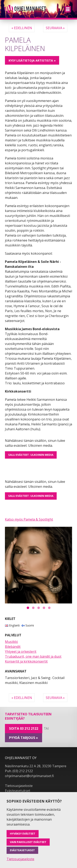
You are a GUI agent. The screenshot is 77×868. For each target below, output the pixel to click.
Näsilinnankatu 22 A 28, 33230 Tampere (36, 766)
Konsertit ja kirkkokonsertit (26, 661)
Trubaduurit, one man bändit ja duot (33, 656)
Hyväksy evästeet (23, 834)
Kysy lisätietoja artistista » (32, 60)
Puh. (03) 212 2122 (19, 771)
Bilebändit (13, 647)
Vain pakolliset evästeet (28, 842)
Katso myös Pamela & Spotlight (29, 519)
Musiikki (11, 642)
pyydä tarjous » (24, 738)
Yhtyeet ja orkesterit (21, 652)
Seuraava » (55, 28)
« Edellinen (22, 28)
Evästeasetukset (18, 791)
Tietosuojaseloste (19, 786)
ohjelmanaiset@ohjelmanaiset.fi (29, 776)
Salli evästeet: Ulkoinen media (31, 455)
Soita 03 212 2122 (24, 728)
